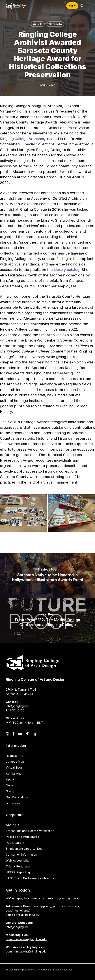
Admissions (13, 773)
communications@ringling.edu (26, 939)
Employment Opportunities (24, 849)
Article (38, 24)
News (10, 785)
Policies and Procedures (22, 837)
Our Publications (17, 797)
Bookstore (13, 803)
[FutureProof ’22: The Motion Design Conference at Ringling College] (47, 621)
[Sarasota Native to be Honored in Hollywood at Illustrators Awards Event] (47, 576)
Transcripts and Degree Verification (30, 831)
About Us (12, 825)
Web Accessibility (18, 860)
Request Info (15, 756)
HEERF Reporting (18, 872)
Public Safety (15, 843)
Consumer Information (21, 855)
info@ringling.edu (18, 927)
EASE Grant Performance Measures (31, 878)
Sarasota (55, 24)
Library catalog (67, 270)
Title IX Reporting (18, 866)
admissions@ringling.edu (22, 915)
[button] (87, 6)
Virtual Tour (14, 768)
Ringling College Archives (22, 139)
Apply (10, 779)
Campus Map (15, 762)
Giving (10, 791)
